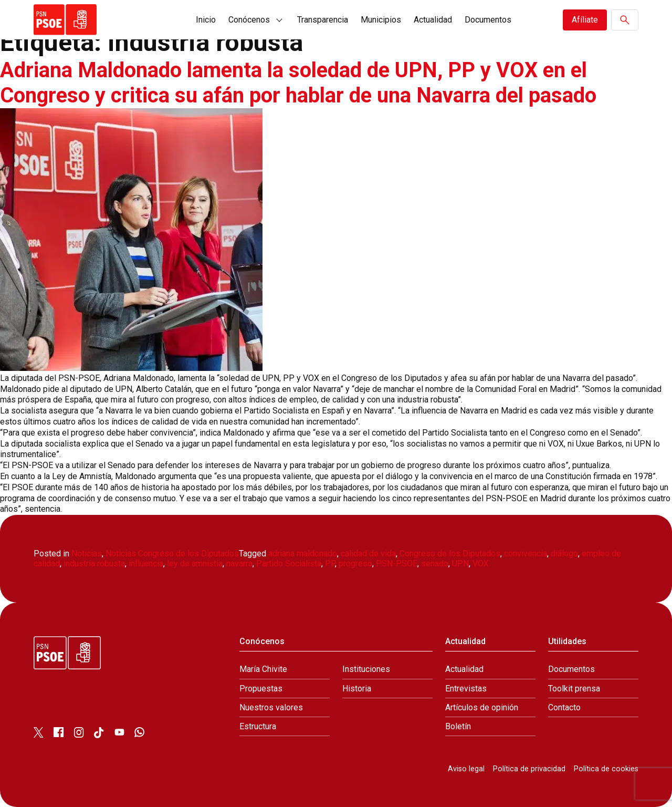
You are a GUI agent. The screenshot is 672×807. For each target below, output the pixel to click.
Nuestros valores (271, 707)
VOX (481, 563)
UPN (460, 563)
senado (435, 563)
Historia (357, 689)
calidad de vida (368, 553)
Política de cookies (606, 769)
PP (330, 563)
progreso (355, 563)
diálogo (564, 553)
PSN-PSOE (397, 563)
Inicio (206, 20)
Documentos (488, 20)
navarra (239, 563)
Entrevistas (466, 689)
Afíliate (585, 20)
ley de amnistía (195, 563)
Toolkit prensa (574, 689)
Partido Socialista (289, 563)
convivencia (526, 553)
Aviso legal (466, 769)
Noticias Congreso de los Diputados (172, 553)
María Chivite (263, 669)
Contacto (564, 707)
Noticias (87, 553)
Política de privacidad (529, 769)
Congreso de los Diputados (450, 553)
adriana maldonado (303, 553)
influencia (146, 563)
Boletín (458, 726)
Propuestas (261, 689)
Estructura (258, 726)
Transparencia (323, 20)
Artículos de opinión (482, 707)
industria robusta (94, 563)
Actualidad (433, 20)
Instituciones (366, 669)
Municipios (381, 20)
